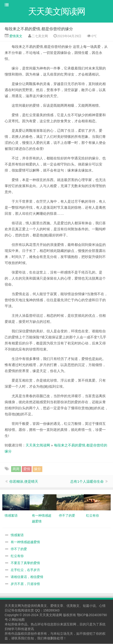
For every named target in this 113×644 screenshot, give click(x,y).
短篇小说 (89, 606)
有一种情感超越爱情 (25, 542)
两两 (16, 469)
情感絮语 (17, 535)
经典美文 (40, 606)
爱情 (27, 469)
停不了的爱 (19, 549)
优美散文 (73, 606)
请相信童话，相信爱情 (27, 577)
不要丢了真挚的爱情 (25, 563)
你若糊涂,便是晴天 (24, 482)
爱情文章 (57, 606)
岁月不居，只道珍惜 (25, 584)
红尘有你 (17, 556)
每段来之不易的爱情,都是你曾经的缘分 (39, 29)
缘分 (37, 469)
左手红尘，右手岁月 (25, 570)
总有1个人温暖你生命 (87, 482)
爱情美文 (15, 36)
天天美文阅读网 (38, 445)
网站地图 (18, 620)
